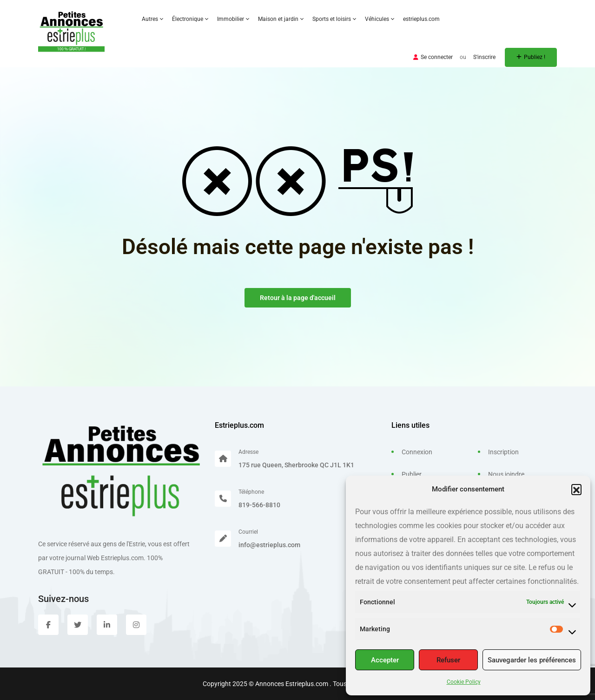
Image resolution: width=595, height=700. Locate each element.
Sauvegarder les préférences (532, 660)
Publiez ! (531, 57)
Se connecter (433, 57)
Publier (412, 474)
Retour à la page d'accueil (298, 298)
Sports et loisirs (334, 19)
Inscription (503, 452)
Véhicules (379, 19)
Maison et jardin (281, 19)
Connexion (417, 452)
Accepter (385, 660)
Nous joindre (506, 474)
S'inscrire (484, 57)
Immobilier (233, 19)
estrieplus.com (421, 19)
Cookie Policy (464, 682)
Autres (152, 19)
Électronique (190, 19)
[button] (576, 489)
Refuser (448, 660)
